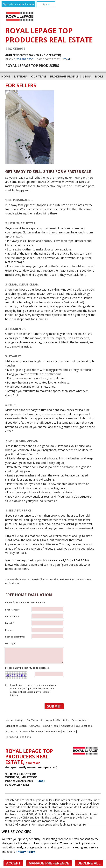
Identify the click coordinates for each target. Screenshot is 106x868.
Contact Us (67, 726)
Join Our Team (51, 726)
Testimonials (79, 720)
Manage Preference (49, 863)
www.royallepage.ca (32, 732)
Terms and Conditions (18, 737)
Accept (13, 863)
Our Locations (84, 726)
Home (6, 76)
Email (67, 59)
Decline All (89, 863)
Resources (12, 732)
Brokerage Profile (64, 76)
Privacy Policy (25, 852)
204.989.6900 (25, 59)
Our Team (39, 76)
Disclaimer (69, 732)
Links (87, 76)
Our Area (35, 726)
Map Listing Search (16, 726)
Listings (21, 76)
